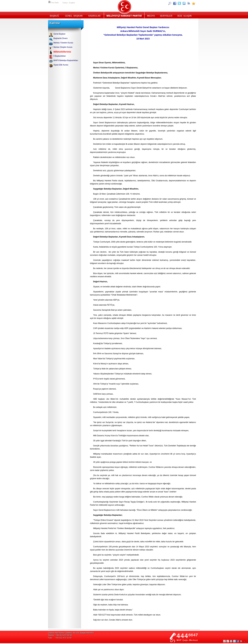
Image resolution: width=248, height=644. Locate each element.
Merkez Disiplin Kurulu (63, 47)
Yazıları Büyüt (224, 641)
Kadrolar (94, 15)
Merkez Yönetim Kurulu (63, 43)
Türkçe (65, 3)
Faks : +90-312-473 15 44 (60, 638)
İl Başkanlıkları (60, 56)
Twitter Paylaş (234, 641)
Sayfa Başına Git (244, 641)
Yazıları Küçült (228, 641)
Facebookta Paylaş (238, 641)
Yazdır (231, 641)
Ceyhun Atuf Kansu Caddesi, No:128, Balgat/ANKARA (71, 633)
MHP (124, 15)
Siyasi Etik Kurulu (61, 65)
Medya (151, 15)
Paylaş (241, 641)
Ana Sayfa (50, 2)
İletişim (184, 15)
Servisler (166, 15)
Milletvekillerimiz (62, 52)
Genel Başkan (74, 15)
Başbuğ (55, 15)
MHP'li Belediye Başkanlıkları (66, 60)
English (72, 3)
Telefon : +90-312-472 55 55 (60, 635)
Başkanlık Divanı (60, 38)
